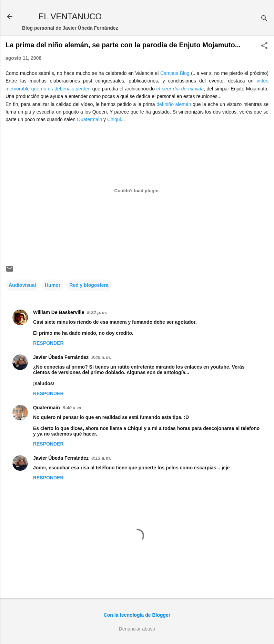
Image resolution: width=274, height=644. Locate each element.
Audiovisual (22, 285)
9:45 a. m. (101, 357)
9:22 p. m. (97, 313)
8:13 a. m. (101, 458)
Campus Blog (175, 73)
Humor (53, 285)
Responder (48, 343)
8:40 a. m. (73, 408)
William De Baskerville (59, 312)
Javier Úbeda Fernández (61, 357)
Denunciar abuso (137, 629)
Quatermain (89, 119)
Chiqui (114, 119)
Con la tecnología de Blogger (137, 615)
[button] (264, 46)
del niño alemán (174, 104)
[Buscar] (264, 19)
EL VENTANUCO (70, 16)
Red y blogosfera (89, 285)
